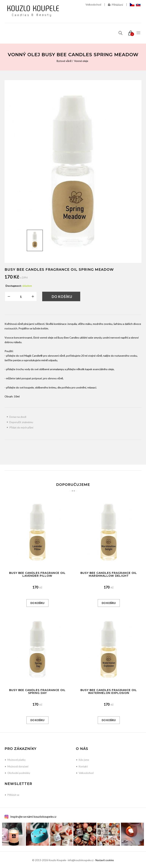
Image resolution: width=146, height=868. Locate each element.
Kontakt (83, 766)
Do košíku (62, 297)
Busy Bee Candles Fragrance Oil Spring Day (37, 691)
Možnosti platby (17, 760)
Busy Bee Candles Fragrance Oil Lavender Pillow (37, 574)
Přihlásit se (13, 795)
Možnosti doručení (18, 766)
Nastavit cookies (105, 860)
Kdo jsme (84, 760)
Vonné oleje (81, 61)
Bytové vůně (64, 61)
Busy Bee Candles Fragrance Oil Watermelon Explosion (109, 691)
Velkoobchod (93, 4)
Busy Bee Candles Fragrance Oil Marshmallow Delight (109, 574)
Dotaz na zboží (18, 417)
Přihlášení (115, 5)
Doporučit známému (21, 422)
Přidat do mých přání (21, 427)
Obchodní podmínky (19, 773)
